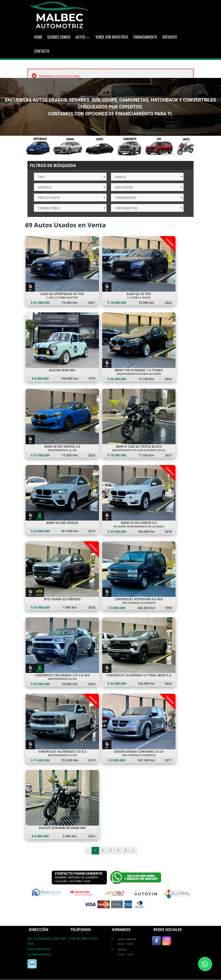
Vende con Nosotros (112, 37)
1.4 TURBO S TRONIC (139, 298)
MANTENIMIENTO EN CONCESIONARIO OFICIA (139, 450)
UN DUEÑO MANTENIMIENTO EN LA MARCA (139, 527)
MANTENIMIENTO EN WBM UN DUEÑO (139, 374)
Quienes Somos (59, 37)
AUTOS (83, 37)
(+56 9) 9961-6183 (83, 939)
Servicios (170, 37)
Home (38, 37)
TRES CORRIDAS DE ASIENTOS (139, 603)
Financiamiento (145, 37)
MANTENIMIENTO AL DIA (62, 755)
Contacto (42, 51)
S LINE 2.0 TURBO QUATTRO (62, 298)
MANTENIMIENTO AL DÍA (62, 450)
